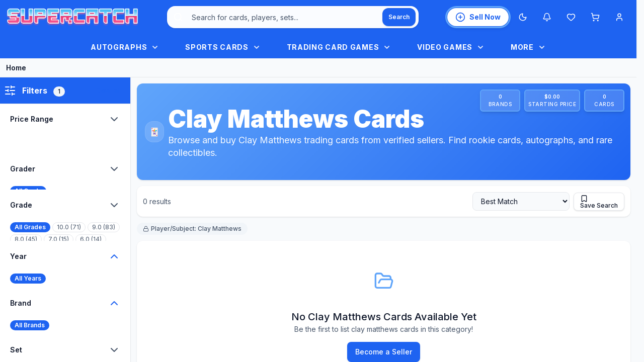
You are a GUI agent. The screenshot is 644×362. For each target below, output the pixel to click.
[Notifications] (547, 17)
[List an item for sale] (478, 17)
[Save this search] (599, 202)
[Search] (399, 17)
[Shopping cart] (595, 17)
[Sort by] (521, 201)
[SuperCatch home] (72, 17)
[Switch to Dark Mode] (523, 17)
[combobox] (293, 17)
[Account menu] (619, 17)
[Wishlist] (571, 17)
